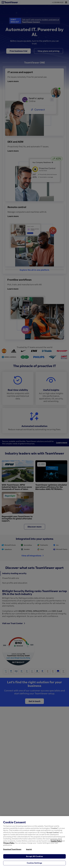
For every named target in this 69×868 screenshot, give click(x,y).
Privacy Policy (9, 843)
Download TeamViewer (12, 849)
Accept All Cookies (35, 856)
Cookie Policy (56, 841)
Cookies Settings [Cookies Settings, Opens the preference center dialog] (34, 863)
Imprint (29, 849)
